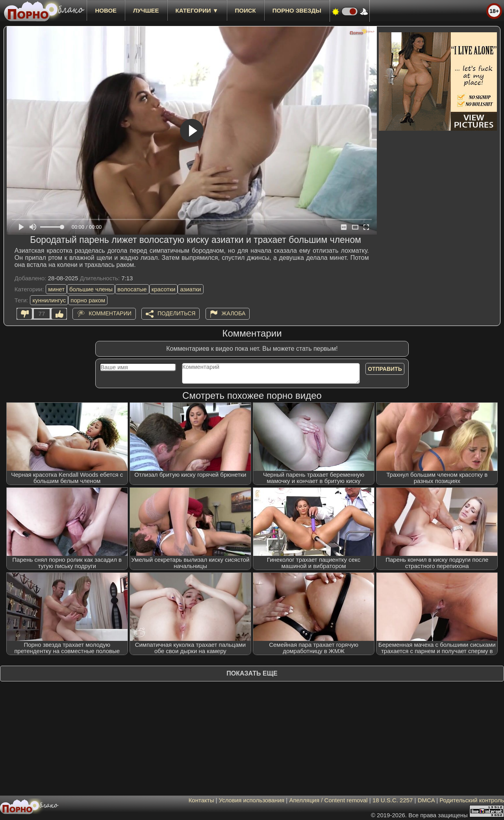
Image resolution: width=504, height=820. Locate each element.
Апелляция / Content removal (328, 800)
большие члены (91, 289)
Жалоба (234, 313)
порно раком (88, 300)
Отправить (385, 369)
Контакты (201, 800)
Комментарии (110, 313)
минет (56, 289)
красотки (164, 289)
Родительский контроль (472, 800)
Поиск (246, 10)
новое (106, 10)
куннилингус (49, 300)
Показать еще (252, 673)
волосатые (132, 289)
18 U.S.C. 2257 (393, 800)
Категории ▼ (197, 10)
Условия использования (252, 800)
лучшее (146, 10)
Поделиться (176, 313)
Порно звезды (297, 10)
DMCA (426, 800)
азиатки (190, 289)
